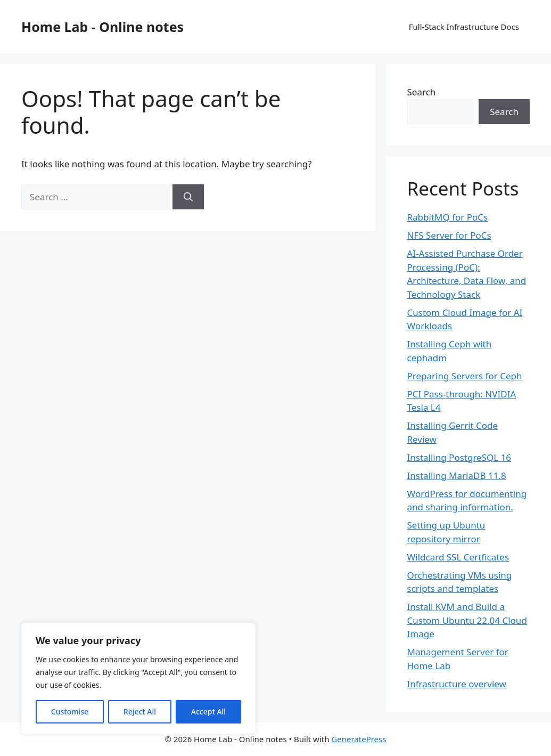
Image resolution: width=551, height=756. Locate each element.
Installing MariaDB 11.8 (457, 475)
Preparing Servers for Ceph (465, 376)
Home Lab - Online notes (102, 27)
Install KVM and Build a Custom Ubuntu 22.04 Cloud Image (467, 620)
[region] (138, 679)
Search (422, 92)
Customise (70, 712)
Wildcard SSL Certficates (458, 557)
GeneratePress (359, 739)
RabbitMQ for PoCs (448, 217)
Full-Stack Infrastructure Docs (464, 27)
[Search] (188, 197)
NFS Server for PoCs (449, 235)
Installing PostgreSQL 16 (459, 457)
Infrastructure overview (457, 684)
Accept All (208, 712)
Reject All (140, 712)
